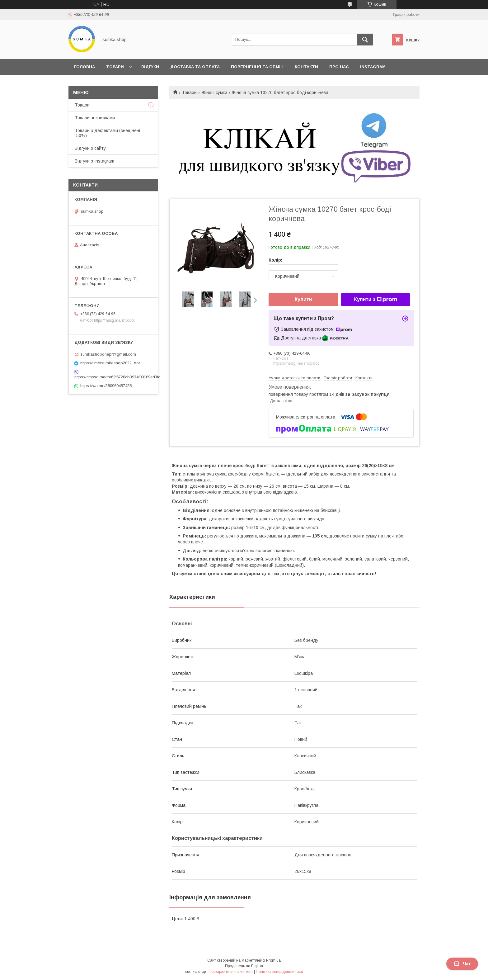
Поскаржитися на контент (231, 972)
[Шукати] (365, 40)
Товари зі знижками (95, 118)
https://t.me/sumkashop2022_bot (110, 363)
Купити (303, 299)
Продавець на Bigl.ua (244, 966)
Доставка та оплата (195, 67)
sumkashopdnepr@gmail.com (108, 354)
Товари (115, 67)
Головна (84, 67)
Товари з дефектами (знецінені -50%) (107, 133)
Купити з (375, 300)
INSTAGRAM (373, 67)
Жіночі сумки (214, 92)
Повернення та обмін (257, 67)
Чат (462, 964)
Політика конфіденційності (279, 972)
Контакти (306, 67)
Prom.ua (273, 960)
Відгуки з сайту (90, 148)
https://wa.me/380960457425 (106, 386)
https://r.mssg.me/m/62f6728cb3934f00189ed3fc (113, 377)
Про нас (339, 67)
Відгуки (150, 67)
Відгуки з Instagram (94, 161)
